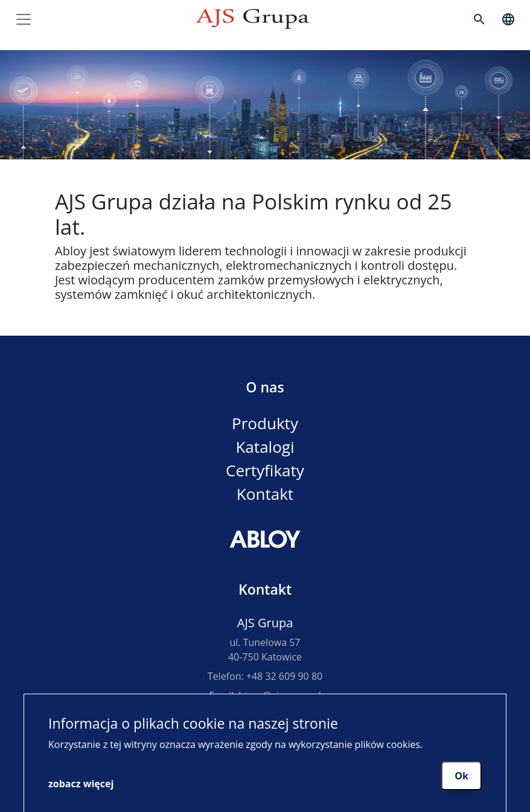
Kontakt (265, 494)
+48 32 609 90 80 (284, 676)
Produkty (265, 423)
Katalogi (265, 447)
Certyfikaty (265, 470)
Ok (461, 776)
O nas (265, 387)
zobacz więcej (81, 784)
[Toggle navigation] (24, 19)
